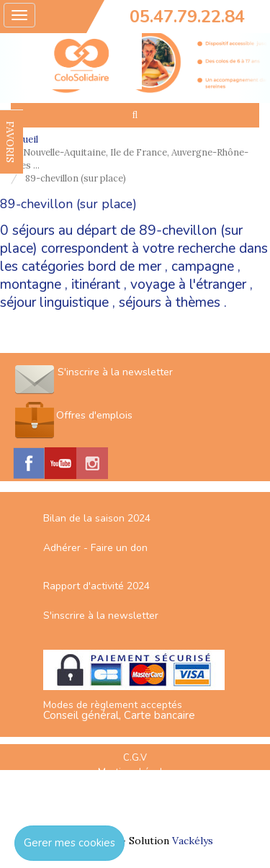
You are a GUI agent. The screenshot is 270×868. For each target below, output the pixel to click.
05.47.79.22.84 (187, 17)
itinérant (96, 285)
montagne (31, 285)
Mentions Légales (135, 772)
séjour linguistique (54, 303)
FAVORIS (10, 142)
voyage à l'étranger (188, 285)
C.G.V (135, 758)
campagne (203, 267)
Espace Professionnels (135, 802)
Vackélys (193, 841)
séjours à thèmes (170, 303)
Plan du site (135, 787)
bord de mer (125, 267)
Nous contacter (135, 817)
